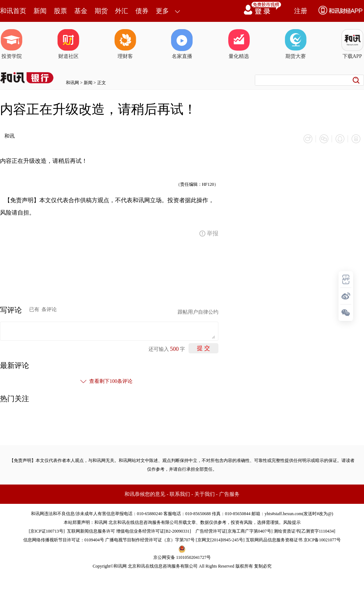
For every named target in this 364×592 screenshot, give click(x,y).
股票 (60, 11)
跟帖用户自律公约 (198, 312)
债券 (142, 11)
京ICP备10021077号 (322, 540)
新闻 (40, 11)
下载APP (352, 44)
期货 (101, 11)
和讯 (9, 136)
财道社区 (68, 44)
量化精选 (239, 44)
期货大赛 (296, 44)
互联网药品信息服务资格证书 (274, 540)
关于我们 (205, 494)
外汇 (122, 11)
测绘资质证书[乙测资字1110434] (304, 531)
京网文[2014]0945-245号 (220, 540)
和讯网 (72, 83)
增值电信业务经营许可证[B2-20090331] (154, 531)
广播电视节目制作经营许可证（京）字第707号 (150, 540)
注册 (301, 11)
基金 (81, 11)
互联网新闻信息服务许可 (91, 531)
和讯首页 (13, 11)
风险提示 (292, 522)
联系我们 (180, 494)
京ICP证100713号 (47, 531)
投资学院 (12, 44)
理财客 (125, 44)
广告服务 (229, 494)
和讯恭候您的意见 (145, 494)
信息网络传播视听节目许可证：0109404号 (64, 540)
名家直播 (182, 44)
